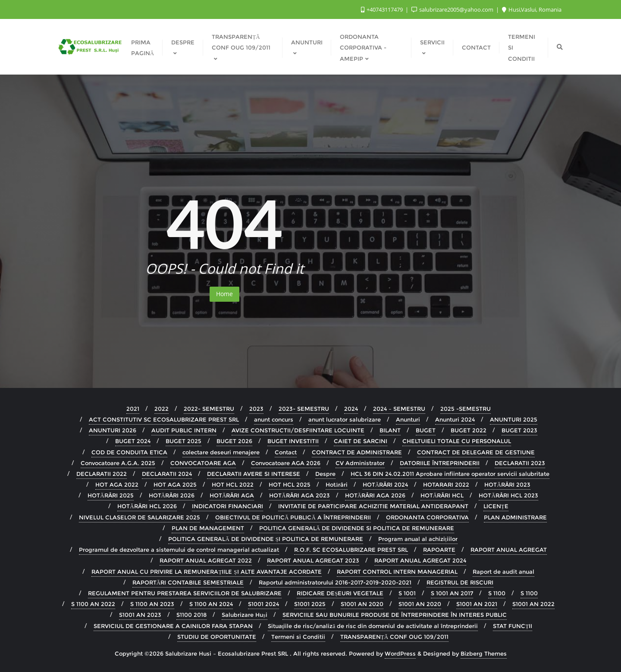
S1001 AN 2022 (533, 604)
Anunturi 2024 (455, 419)
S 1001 (407, 593)
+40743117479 (383, 9)
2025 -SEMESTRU (466, 409)
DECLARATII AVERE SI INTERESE (254, 474)
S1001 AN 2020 (362, 604)
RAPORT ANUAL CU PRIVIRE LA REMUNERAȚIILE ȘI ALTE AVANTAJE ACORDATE (206, 572)
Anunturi (408, 419)
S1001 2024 (263, 604)
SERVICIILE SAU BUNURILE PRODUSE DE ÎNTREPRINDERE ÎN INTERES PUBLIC (395, 615)
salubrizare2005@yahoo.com (453, 9)
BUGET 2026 (234, 441)
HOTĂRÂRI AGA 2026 (375, 495)
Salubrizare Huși (244, 615)
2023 (256, 409)
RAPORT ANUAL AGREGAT (509, 550)
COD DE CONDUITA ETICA (129, 452)
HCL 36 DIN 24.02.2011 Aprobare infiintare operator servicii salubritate (450, 474)
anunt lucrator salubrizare (345, 419)
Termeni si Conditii (298, 637)
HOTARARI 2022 (446, 484)
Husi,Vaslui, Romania (532, 9)
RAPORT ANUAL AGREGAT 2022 (206, 560)
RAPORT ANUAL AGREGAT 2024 (420, 560)
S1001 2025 (310, 604)
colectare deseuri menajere (221, 452)
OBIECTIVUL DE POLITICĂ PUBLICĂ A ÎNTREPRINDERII (293, 517)
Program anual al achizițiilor (418, 539)
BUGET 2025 (183, 441)
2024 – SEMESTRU (399, 409)
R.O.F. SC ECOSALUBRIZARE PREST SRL (351, 550)
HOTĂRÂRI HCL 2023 (508, 495)
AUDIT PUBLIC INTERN (184, 430)
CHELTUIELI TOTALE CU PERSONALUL (457, 441)
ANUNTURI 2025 (514, 419)
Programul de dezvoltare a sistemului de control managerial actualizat (179, 550)
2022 (162, 409)
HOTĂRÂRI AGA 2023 (299, 495)
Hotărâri (337, 484)
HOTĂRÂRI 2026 (172, 495)
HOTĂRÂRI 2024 (385, 484)
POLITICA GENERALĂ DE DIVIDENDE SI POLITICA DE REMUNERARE (357, 528)
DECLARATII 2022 (102, 474)
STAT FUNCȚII (513, 626)
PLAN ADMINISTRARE (515, 517)
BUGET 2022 (469, 430)
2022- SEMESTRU (209, 409)
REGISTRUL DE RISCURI (460, 582)
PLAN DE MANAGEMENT (208, 528)
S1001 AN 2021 (477, 604)
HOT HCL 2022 (233, 484)
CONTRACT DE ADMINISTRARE (357, 452)
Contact (286, 452)
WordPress (400, 653)
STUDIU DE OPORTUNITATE (217, 637)
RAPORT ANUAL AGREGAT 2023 (313, 560)
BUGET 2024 (133, 441)
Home (224, 294)
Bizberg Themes (484, 653)
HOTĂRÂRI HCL (442, 495)
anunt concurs (274, 419)
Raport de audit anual (503, 572)
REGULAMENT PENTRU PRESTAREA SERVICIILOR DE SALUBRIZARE (185, 593)
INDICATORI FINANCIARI (227, 506)
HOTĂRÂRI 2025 (110, 495)
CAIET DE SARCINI (361, 441)
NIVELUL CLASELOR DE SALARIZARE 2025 (140, 517)
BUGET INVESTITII (293, 441)
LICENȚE (496, 506)
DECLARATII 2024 (167, 474)
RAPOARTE (439, 550)
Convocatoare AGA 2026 (286, 463)
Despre (325, 474)
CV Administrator (360, 463)
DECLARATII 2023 (520, 463)
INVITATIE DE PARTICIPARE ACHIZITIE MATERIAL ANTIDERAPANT (373, 506)
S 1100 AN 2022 (93, 604)
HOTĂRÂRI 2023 (507, 484)
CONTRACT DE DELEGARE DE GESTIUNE (476, 452)
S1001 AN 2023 (140, 615)
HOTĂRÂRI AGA (232, 495)
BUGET (426, 430)
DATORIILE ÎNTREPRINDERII (440, 463)
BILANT (390, 430)
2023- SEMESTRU (304, 409)
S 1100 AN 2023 (152, 604)
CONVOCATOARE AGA (203, 463)
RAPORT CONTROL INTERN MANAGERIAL (397, 572)
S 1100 (497, 593)
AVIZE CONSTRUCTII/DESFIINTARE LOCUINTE (298, 430)
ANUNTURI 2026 (113, 430)
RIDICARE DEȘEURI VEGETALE (340, 593)
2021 (133, 409)
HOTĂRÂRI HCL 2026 (147, 506)
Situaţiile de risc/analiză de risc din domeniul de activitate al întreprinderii (373, 626)
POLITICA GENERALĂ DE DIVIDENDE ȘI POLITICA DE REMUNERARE (266, 539)
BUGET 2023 (519, 430)
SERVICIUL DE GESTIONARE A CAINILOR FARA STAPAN (173, 626)
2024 (351, 409)
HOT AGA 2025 (175, 484)
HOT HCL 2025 (290, 484)
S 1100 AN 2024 (211, 604)
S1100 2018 (191, 615)
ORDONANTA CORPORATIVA (427, 517)
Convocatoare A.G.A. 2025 (118, 463)
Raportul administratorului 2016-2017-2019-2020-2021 (335, 582)
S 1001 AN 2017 (452, 593)
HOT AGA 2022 (117, 484)
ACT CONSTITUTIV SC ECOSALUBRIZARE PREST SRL (164, 419)
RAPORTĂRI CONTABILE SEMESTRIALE (188, 582)
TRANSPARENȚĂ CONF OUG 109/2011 (394, 637)
